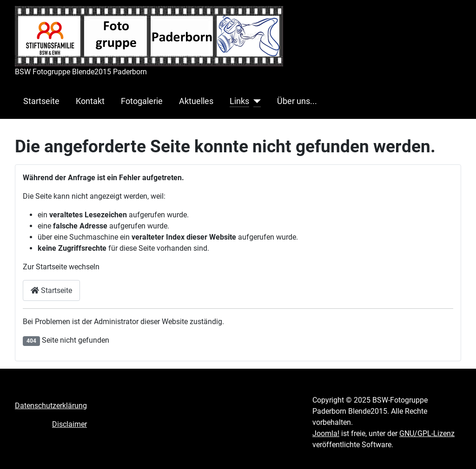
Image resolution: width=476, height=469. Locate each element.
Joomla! (326, 433)
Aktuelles (196, 101)
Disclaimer (69, 424)
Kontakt (90, 101)
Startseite (41, 101)
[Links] (255, 101)
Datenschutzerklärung (51, 406)
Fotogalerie (142, 101)
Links (239, 101)
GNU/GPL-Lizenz (427, 433)
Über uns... (297, 101)
